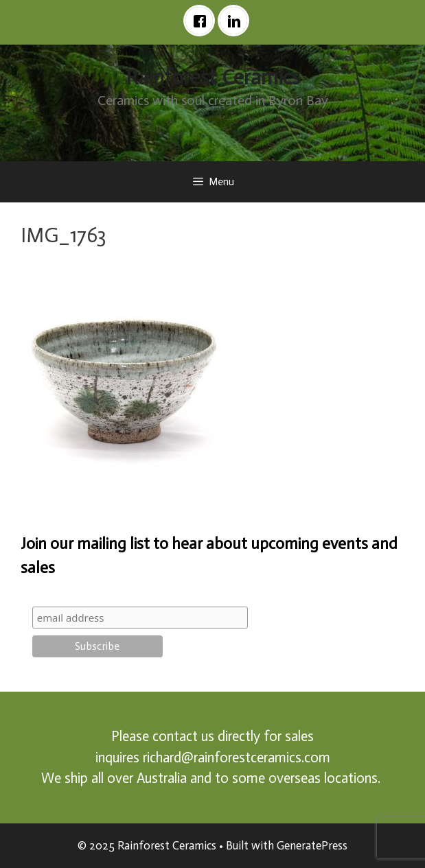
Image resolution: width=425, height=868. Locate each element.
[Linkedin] (237, 21)
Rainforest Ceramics (213, 78)
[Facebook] (203, 21)
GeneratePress (312, 845)
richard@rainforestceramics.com (237, 758)
